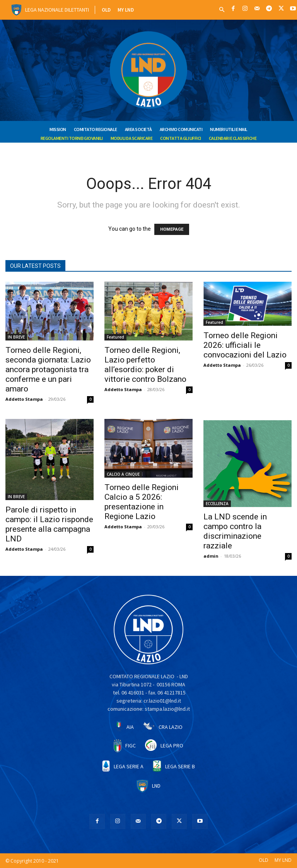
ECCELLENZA (217, 504)
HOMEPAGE (172, 229)
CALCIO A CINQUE (123, 474)
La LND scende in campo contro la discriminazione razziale (235, 531)
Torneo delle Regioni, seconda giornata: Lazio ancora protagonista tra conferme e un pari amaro (48, 369)
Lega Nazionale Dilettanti (57, 10)
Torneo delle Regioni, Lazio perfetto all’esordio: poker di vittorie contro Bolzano (145, 365)
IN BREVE (16, 337)
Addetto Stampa (24, 399)
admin (211, 556)
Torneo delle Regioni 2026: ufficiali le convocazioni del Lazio (245, 345)
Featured (115, 337)
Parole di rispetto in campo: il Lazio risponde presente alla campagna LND (49, 524)
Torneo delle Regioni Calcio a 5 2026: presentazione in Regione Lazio (142, 502)
